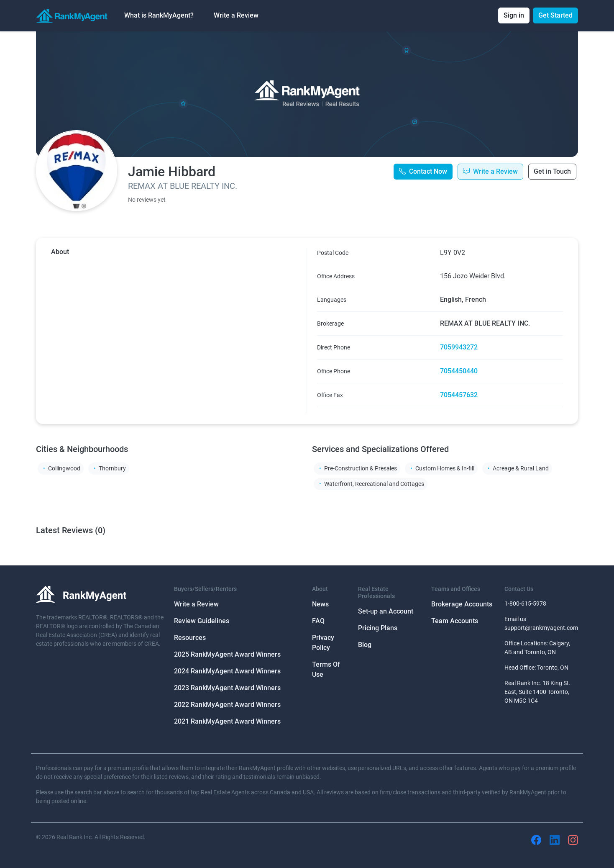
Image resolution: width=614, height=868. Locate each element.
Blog (365, 645)
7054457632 (459, 395)
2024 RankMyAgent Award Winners (227, 671)
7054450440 (459, 371)
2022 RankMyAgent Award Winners (227, 705)
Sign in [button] (514, 15)
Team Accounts (455, 621)
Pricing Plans (378, 628)
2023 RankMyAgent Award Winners (227, 688)
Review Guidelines (202, 621)
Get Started (555, 15)
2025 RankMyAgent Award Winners (227, 654)
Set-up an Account (386, 611)
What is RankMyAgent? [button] (159, 15)
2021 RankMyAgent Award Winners (227, 721)
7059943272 (459, 347)
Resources (190, 638)
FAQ (318, 621)
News (320, 604)
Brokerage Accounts (462, 604)
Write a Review (236, 15)
